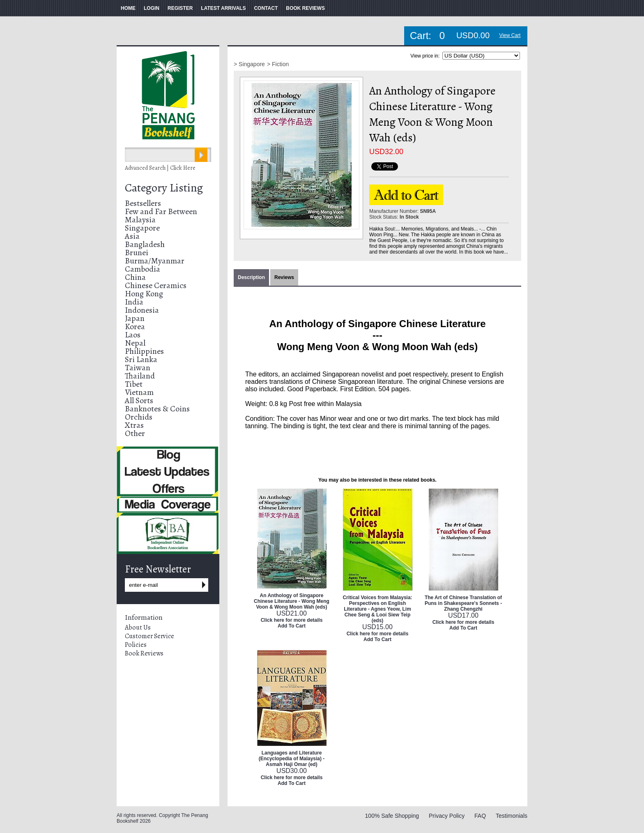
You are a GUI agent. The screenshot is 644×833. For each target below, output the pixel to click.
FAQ (480, 816)
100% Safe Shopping (392, 816)
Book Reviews (144, 653)
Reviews (284, 277)
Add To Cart (292, 626)
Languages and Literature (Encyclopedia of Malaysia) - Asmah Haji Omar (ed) (292, 759)
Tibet (134, 384)
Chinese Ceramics (156, 285)
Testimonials (512, 816)
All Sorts (139, 400)
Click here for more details (292, 620)
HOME (128, 8)
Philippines (144, 351)
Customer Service (149, 636)
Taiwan (138, 368)
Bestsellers (143, 203)
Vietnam (139, 392)
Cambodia (143, 269)
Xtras (134, 425)
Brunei (137, 253)
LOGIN (152, 8)
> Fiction (278, 64)
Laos (133, 335)
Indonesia (142, 310)
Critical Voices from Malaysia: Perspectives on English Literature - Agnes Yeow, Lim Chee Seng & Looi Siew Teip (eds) (377, 609)
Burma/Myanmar (155, 261)
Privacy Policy (447, 816)
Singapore (142, 228)
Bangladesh (145, 244)
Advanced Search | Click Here (160, 168)
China (135, 277)
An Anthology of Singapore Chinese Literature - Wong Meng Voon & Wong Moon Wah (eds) (292, 601)
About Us (138, 628)
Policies (136, 645)
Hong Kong (144, 294)
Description (251, 277)
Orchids (139, 417)
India (134, 302)
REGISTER (180, 8)
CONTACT (266, 8)
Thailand (140, 376)
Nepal (135, 343)
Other (135, 433)
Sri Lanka (141, 359)
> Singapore (249, 64)
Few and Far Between (161, 211)
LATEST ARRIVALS (223, 8)
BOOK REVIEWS (305, 8)
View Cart (510, 35)
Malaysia (140, 220)
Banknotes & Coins (157, 409)
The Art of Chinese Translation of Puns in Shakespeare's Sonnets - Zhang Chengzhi (463, 603)
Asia (132, 236)
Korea (135, 327)
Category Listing (164, 188)
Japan (135, 318)
